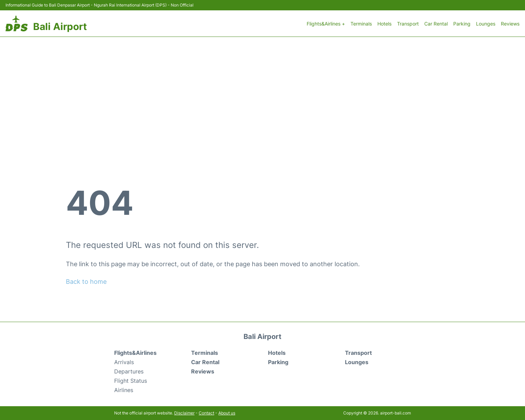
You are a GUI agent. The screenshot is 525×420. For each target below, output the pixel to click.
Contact (206, 413)
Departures (129, 371)
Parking (462, 24)
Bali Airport (60, 27)
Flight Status (131, 381)
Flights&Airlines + (326, 24)
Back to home (86, 282)
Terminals (361, 24)
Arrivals (124, 362)
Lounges (486, 24)
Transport (408, 24)
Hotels (384, 24)
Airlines (124, 390)
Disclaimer (184, 413)
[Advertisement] (262, 89)
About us (227, 413)
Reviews (510, 24)
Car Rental (436, 24)
